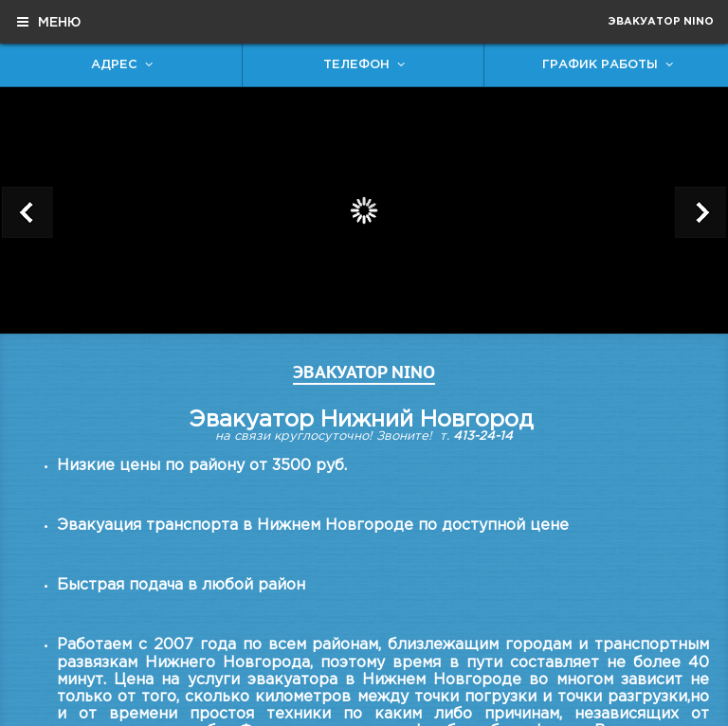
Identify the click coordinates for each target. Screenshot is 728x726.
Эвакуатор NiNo (661, 22)
